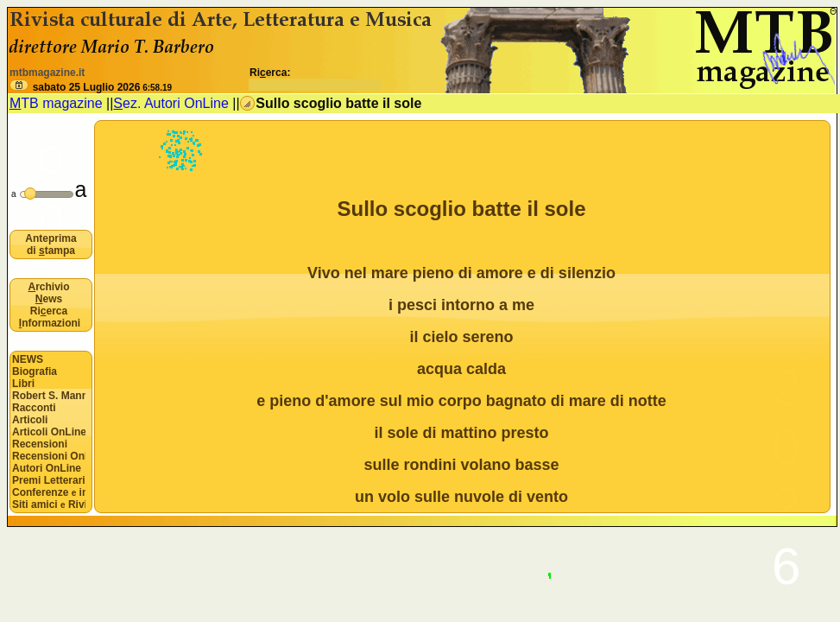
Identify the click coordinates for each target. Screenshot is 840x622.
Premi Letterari (49, 480)
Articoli (30, 420)
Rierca (49, 311)
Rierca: (316, 79)
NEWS (28, 359)
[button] (19, 85)
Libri (23, 384)
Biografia (35, 371)
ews (49, 299)
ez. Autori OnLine (171, 103)
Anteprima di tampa (51, 244)
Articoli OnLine (49, 432)
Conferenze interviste (49, 492)
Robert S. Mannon (49, 396)
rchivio (48, 287)
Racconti (34, 408)
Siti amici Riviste (49, 505)
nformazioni (50, 323)
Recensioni (40, 444)
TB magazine (56, 103)
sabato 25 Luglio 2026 (102, 87)
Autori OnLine (47, 468)
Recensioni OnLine (49, 456)
